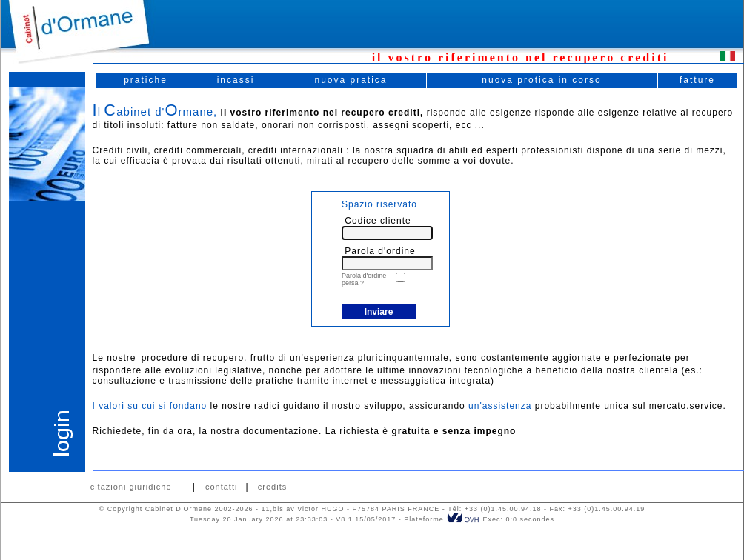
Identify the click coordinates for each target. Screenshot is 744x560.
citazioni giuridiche (131, 487)
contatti (221, 487)
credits (272, 487)
